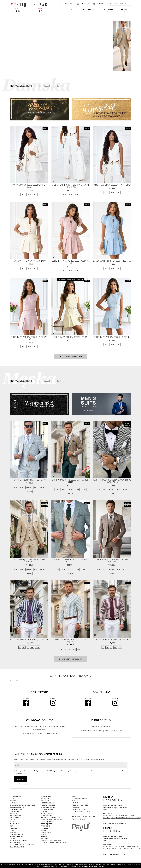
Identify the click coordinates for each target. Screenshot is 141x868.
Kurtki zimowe (46, 832)
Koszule (13, 801)
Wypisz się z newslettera (22, 784)
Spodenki (44, 839)
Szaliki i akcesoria (17, 836)
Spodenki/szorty (16, 818)
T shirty (44, 836)
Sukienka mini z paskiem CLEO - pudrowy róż (71, 262)
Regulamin (76, 807)
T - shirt (13, 822)
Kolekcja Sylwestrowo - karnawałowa (19, 842)
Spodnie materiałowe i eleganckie (22, 805)
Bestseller (45, 86)
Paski (12, 830)
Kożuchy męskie (47, 813)
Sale (59, 86)
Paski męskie (45, 826)
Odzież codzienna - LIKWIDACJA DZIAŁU (54, 843)
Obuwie (13, 839)
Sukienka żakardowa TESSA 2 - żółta (71, 337)
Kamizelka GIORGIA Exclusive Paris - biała (112, 185)
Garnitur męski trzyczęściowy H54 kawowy (112, 561)
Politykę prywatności (41, 771)
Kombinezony (15, 832)
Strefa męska (107, 10)
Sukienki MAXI (15, 811)
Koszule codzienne (48, 805)
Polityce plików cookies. (84, 866)
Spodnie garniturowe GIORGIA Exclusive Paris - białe (70, 186)
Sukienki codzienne (17, 807)
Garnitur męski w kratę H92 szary (29, 480)
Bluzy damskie (15, 824)
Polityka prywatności (80, 805)
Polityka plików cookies (81, 811)
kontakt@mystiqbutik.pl (117, 824)
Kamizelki (44, 828)
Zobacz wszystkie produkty (71, 357)
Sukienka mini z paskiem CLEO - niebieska (112, 261)
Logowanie (69, 4)
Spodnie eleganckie (48, 807)
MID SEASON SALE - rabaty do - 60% (22, 845)
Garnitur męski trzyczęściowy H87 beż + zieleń (71, 481)
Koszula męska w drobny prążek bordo (112, 639)
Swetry (13, 820)
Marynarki (14, 803)
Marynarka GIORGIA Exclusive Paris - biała (29, 186)
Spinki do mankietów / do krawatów (54, 820)
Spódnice (13, 813)
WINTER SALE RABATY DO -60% (51, 841)
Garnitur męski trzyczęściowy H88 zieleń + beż (71, 561)
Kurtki (43, 834)
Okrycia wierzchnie (17, 834)
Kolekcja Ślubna (47, 809)
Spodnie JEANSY (15, 815)
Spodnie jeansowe (48, 822)
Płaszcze (13, 828)
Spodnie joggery (47, 824)
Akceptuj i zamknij (98, 866)
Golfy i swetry (46, 815)
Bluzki (12, 799)
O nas (74, 801)
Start (70, 10)
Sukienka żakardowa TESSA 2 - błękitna (112, 337)
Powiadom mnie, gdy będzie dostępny (71, 279)
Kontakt (75, 803)
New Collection (21, 86)
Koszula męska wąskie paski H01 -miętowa (71, 640)
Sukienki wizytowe (17, 809)
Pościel (124, 10)
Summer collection (17, 847)
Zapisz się (21, 779)
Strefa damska (87, 10)
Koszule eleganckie (48, 803)
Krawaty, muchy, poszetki (50, 818)
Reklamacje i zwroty (79, 799)
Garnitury (45, 801)
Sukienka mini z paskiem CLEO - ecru (29, 261)
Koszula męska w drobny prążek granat (29, 639)
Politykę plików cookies (56, 771)
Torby (12, 826)
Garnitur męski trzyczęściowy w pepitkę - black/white (112, 481)
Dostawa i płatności (80, 809)
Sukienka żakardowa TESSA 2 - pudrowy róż (29, 338)
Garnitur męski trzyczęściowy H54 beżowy (29, 561)
